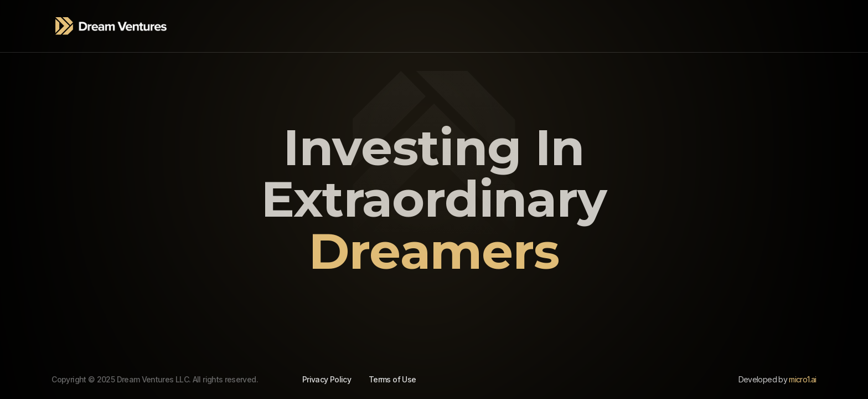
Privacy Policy (327, 379)
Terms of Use (392, 379)
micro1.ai (802, 379)
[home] (111, 26)
